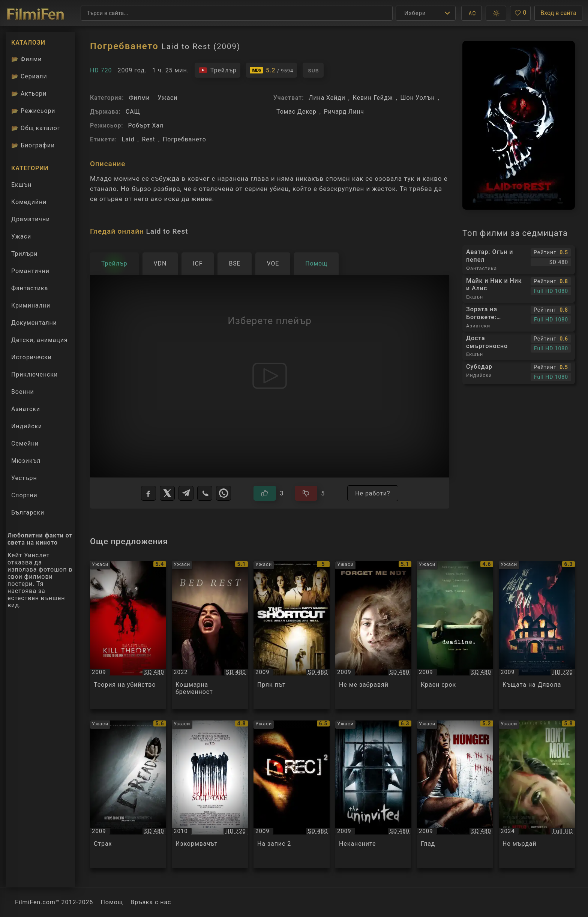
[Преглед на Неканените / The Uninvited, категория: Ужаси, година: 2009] (373, 795)
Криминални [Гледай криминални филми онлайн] (31, 305)
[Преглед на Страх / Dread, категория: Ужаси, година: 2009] (128, 795)
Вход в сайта (558, 13)
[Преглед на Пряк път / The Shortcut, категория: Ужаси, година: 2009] (292, 635)
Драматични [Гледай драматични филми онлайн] (31, 219)
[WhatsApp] (223, 493)
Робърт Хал (146, 125)
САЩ (133, 112)
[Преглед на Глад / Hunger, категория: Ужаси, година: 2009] (455, 795)
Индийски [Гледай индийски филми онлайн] (27, 426)
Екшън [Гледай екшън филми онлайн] (21, 185)
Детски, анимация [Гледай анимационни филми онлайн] (40, 340)
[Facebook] (148, 493)
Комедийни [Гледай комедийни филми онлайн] (29, 202)
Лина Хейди (327, 98)
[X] (167, 493)
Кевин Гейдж (373, 98)
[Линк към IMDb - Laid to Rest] (271, 70)
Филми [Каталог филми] (26, 59)
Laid (128, 139)
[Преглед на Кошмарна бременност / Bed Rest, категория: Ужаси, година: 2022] (210, 635)
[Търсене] (237, 13)
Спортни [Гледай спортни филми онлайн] (24, 495)
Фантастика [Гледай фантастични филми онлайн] (30, 288)
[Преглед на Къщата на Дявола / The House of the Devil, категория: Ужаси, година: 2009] (537, 635)
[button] (472, 13)
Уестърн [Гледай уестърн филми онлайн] (24, 478)
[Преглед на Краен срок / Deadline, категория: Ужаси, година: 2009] (455, 635)
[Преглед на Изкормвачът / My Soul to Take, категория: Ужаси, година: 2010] (210, 795)
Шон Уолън (418, 98)
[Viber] (205, 493)
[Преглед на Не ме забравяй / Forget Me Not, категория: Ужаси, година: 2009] (373, 635)
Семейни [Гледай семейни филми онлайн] (25, 443)
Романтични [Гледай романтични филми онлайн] (30, 271)
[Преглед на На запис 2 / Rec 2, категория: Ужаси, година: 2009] (292, 795)
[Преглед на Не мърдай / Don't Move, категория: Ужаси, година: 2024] (537, 795)
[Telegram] (186, 493)
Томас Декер (296, 112)
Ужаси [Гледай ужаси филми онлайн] (21, 236)
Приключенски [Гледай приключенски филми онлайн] (34, 374)
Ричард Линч (344, 112)
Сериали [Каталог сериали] (29, 76)
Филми (139, 98)
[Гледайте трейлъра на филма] (217, 70)
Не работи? (373, 493)
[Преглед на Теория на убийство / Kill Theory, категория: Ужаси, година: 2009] (128, 635)
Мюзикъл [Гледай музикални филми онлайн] (26, 461)
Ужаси (167, 98)
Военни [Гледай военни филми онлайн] (23, 392)
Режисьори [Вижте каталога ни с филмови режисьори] (33, 111)
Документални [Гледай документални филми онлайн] (34, 323)
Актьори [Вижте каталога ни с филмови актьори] (29, 94)
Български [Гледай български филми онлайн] (28, 513)
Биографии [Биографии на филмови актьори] (33, 145)
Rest (149, 139)
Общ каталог (36, 128)
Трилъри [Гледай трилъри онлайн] (24, 255)
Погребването (184, 139)
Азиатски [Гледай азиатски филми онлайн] (26, 409)
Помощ (112, 902)
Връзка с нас (151, 902)
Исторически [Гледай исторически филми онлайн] (31, 357)
